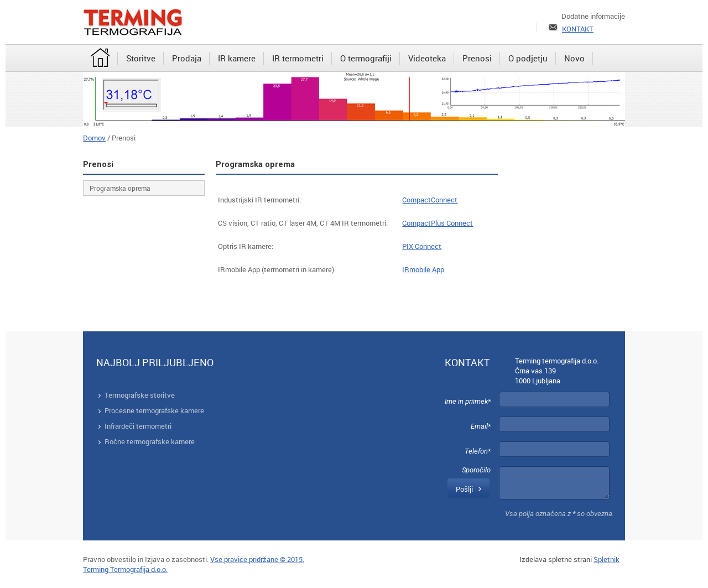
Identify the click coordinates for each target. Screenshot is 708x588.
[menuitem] (100, 59)
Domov (94, 138)
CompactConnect (430, 200)
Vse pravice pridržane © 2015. (257, 559)
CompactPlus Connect (438, 223)
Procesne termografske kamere (154, 410)
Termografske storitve (140, 395)
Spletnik (607, 559)
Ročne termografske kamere (150, 441)
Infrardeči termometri (138, 426)
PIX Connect (422, 246)
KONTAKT (578, 29)
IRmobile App (423, 269)
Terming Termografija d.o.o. (125, 569)
